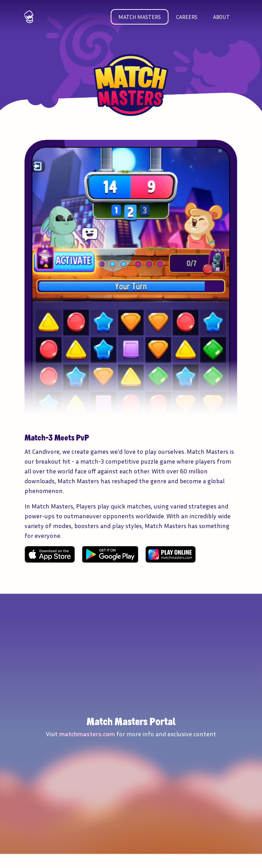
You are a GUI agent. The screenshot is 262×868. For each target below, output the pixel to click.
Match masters (140, 17)
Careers (187, 17)
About (221, 17)
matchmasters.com (87, 734)
